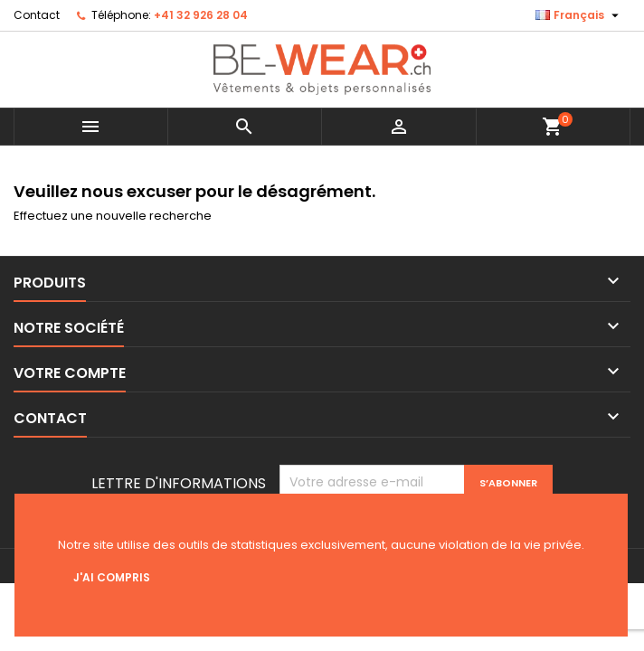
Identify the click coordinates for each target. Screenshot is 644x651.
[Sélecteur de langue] (579, 15)
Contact (37, 15)
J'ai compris (112, 577)
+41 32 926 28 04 (201, 15)
